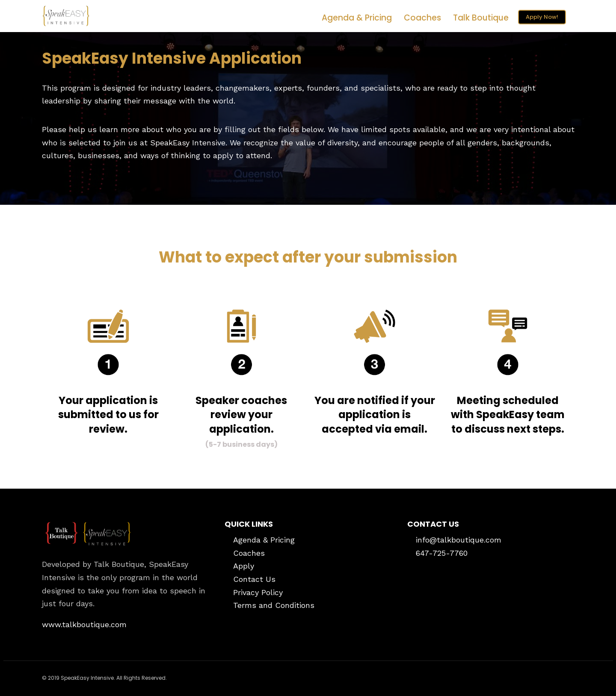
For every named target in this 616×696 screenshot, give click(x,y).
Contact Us (254, 579)
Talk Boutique (481, 18)
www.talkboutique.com (84, 624)
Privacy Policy (258, 592)
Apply (244, 566)
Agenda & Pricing (357, 18)
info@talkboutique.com (459, 540)
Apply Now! (542, 17)
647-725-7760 (442, 553)
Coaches (422, 18)
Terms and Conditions (274, 605)
